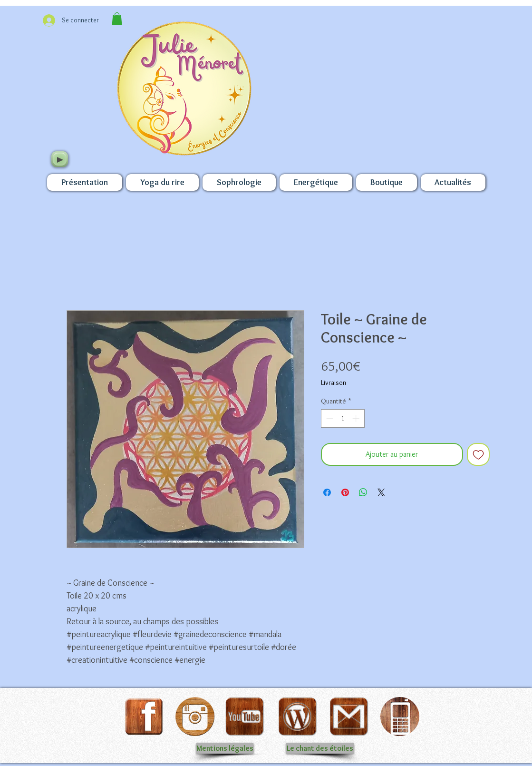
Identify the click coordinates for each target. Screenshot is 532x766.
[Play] (60, 159)
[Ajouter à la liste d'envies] (478, 454)
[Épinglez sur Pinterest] (345, 492)
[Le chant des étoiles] (320, 748)
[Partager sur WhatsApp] (363, 492)
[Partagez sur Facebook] (327, 492)
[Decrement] (329, 418)
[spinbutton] (343, 418)
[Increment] (357, 418)
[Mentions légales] (225, 748)
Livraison (334, 383)
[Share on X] (381, 492)
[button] (117, 19)
